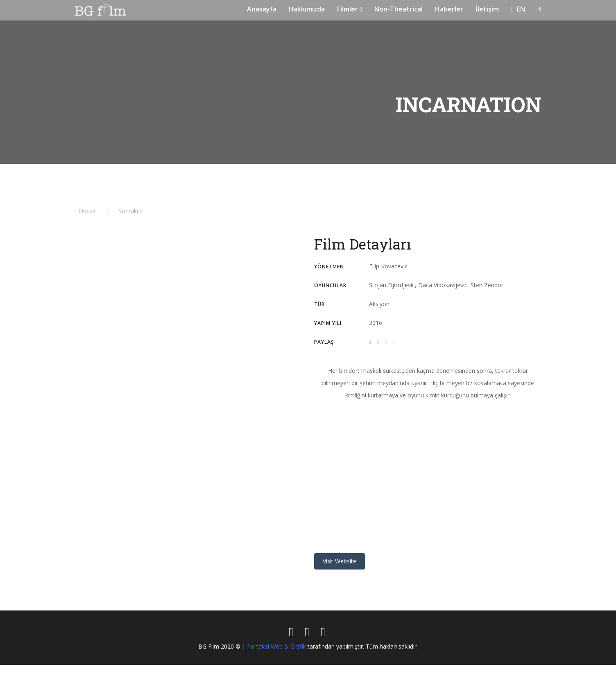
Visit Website (340, 579)
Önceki (86, 229)
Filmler (350, 19)
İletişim (487, 19)
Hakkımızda (307, 19)
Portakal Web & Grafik (276, 664)
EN (518, 19)
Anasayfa (262, 19)
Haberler (449, 19)
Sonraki (130, 229)
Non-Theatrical (399, 19)
